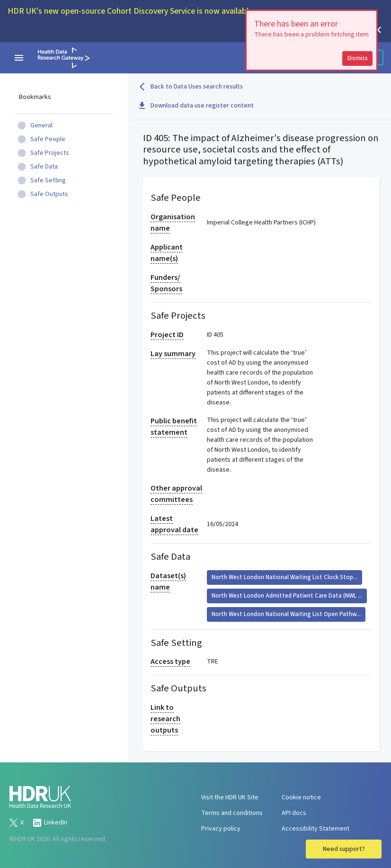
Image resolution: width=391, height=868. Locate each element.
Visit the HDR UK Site (230, 797)
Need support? (344, 849)
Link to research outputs (165, 719)
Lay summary (173, 354)
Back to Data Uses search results (191, 87)
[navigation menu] (19, 58)
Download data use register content (196, 106)
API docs (294, 813)
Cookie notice (301, 797)
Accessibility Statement (315, 829)
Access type (170, 662)
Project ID (167, 335)
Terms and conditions (232, 813)
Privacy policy (221, 829)
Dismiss (358, 58)
